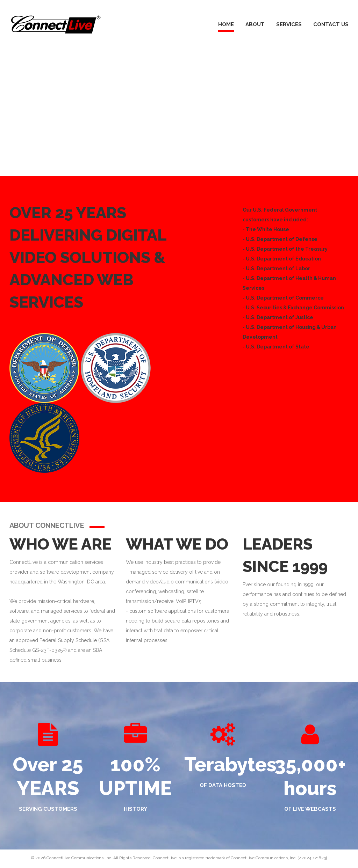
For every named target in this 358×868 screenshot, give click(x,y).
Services (289, 25)
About (255, 25)
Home (226, 25)
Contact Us (331, 25)
